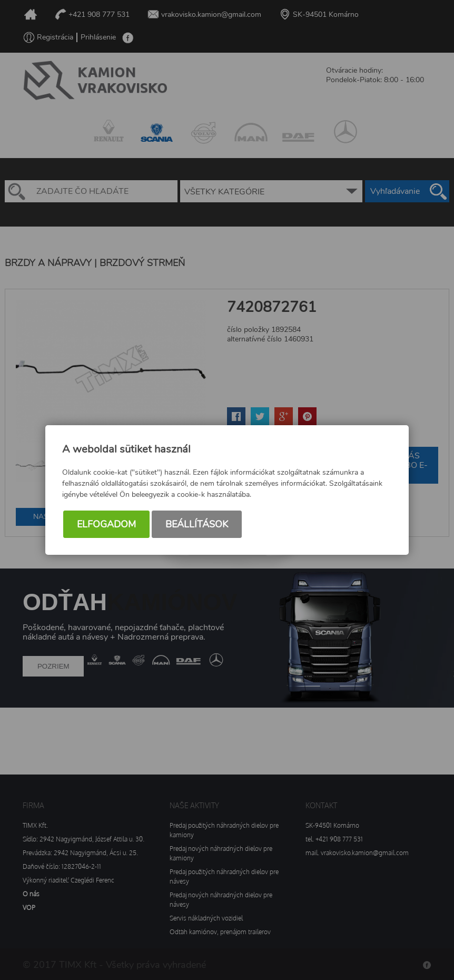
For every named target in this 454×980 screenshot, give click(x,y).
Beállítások (197, 524)
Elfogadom (106, 524)
